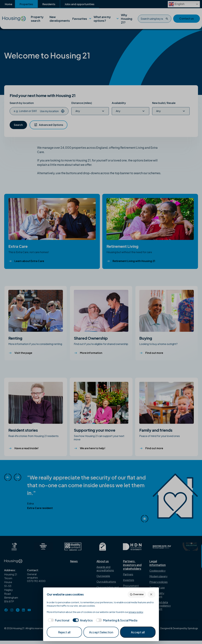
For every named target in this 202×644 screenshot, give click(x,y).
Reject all (64, 632)
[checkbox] (58, 620)
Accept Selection (101, 632)
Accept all (138, 632)
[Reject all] (151, 594)
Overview (137, 594)
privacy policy (136, 612)
